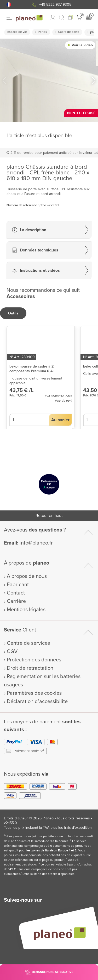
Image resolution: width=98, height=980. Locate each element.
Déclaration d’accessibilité (37, 701)
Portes (42, 32)
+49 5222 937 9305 (55, 5)
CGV (12, 652)
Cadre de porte (69, 32)
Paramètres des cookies (34, 693)
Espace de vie (17, 32)
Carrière (16, 601)
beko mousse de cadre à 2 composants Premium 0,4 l (32, 369)
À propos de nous (27, 576)
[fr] (9, 5)
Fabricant (18, 585)
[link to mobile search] (62, 17)
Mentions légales (26, 610)
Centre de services (28, 643)
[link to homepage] (29, 18)
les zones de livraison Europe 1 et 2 (51, 851)
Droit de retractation (30, 668)
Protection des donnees (34, 660)
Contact (16, 593)
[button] (9, 5)
